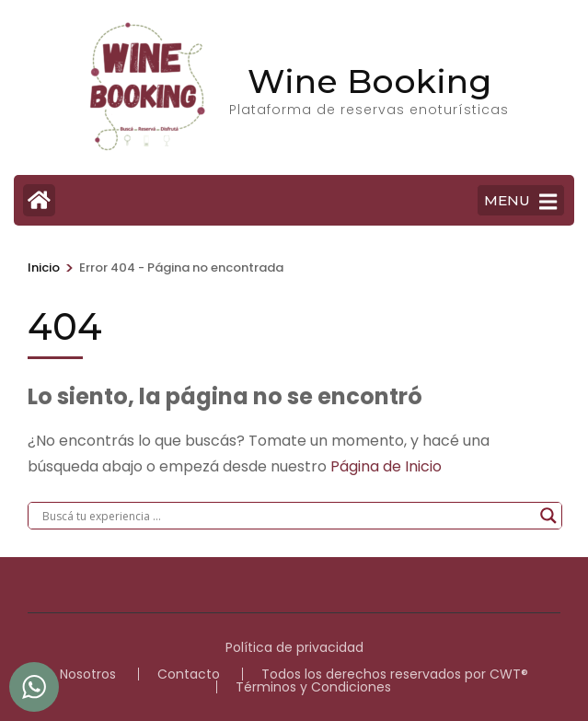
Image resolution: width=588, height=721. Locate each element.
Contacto (189, 674)
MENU (520, 202)
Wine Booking (369, 81)
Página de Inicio (386, 466)
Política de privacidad (294, 647)
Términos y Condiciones (313, 687)
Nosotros (88, 674)
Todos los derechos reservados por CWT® (395, 674)
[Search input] (287, 516)
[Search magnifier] (548, 516)
